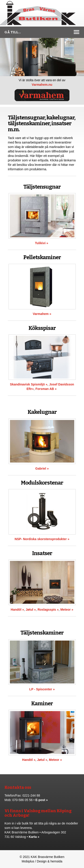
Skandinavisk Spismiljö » (29, 384)
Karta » (34, 837)
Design (42, 861)
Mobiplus (28, 861)
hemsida (56, 861)
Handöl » (17, 610)
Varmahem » (42, 314)
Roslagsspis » (48, 610)
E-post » (42, 800)
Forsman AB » (46, 389)
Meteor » (67, 610)
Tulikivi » (42, 243)
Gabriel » (42, 468)
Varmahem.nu (42, 85)
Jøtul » (31, 610)
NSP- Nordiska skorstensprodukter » (42, 539)
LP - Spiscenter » (42, 689)
